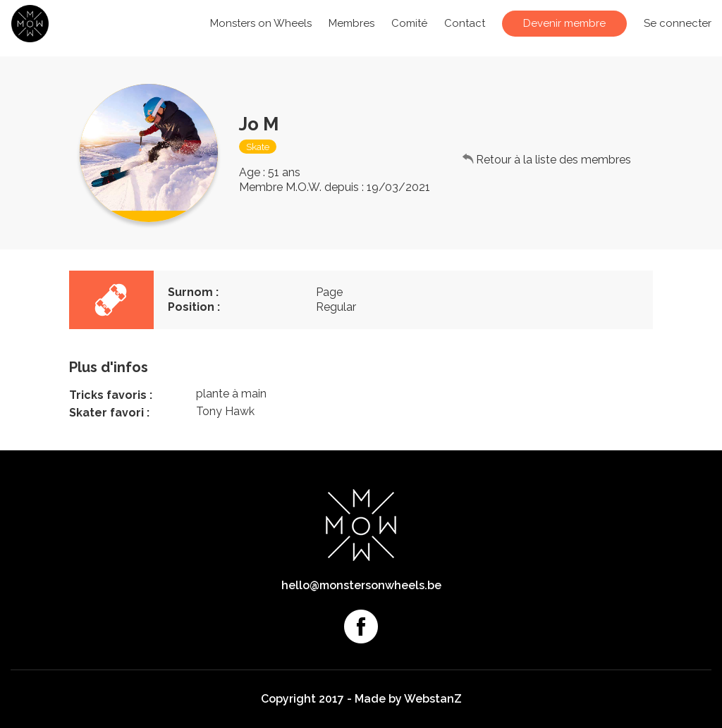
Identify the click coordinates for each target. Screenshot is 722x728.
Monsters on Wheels (261, 23)
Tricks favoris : (111, 395)
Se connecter (678, 23)
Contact (465, 23)
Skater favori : (109, 413)
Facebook (361, 627)
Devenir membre (564, 23)
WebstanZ (433, 699)
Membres (351, 23)
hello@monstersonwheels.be (361, 585)
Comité (409, 23)
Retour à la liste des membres (553, 160)
